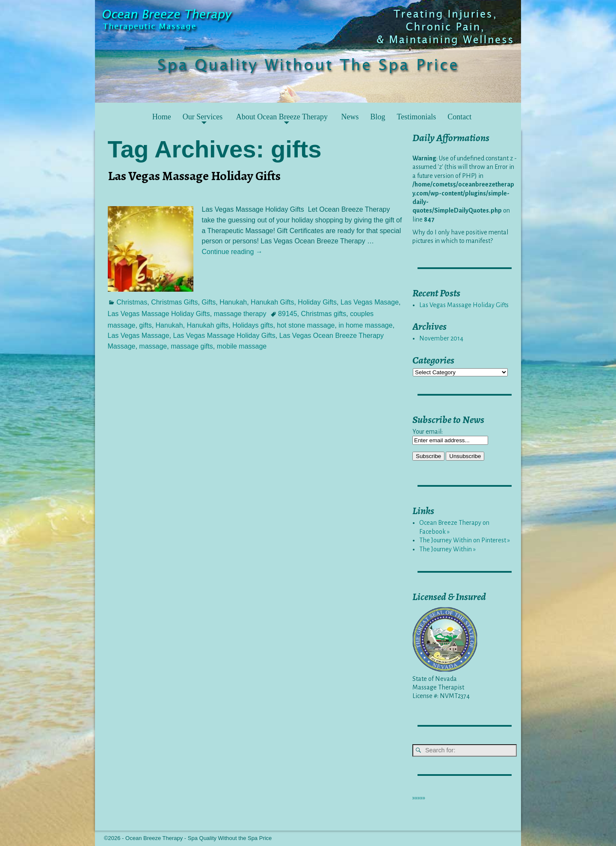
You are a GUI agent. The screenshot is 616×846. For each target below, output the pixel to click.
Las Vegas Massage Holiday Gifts (194, 176)
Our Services (203, 117)
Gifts (209, 302)
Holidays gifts (253, 325)
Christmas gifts (324, 314)
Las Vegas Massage (139, 336)
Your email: (428, 432)
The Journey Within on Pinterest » (465, 540)
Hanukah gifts (208, 325)
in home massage (365, 325)
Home (162, 117)
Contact (459, 117)
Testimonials (416, 117)
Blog (378, 117)
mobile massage (242, 346)
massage (153, 346)
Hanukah (233, 302)
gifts (145, 325)
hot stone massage (306, 325)
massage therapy (240, 314)
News (350, 117)
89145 (288, 314)
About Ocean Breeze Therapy (282, 117)
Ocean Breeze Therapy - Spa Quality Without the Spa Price (198, 838)
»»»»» (419, 798)
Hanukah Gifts (272, 302)
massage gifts (192, 346)
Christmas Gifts (174, 302)
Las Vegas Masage (370, 302)
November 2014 (441, 338)
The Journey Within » (447, 549)
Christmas (132, 302)
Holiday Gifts (317, 302)
